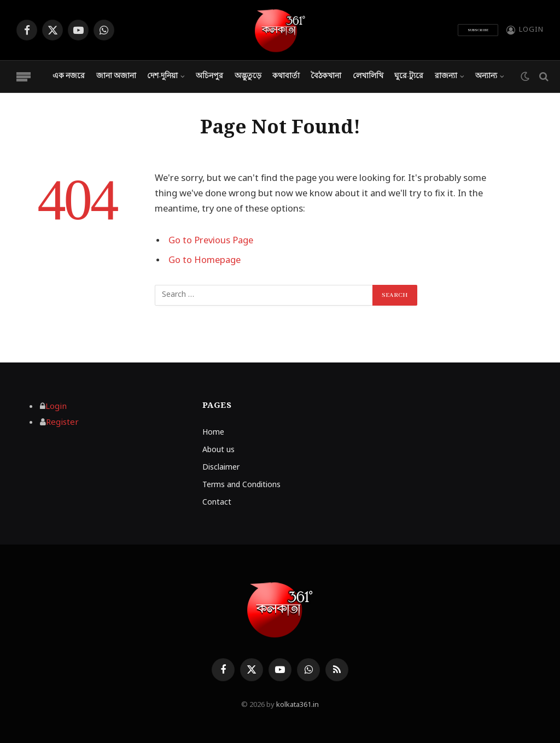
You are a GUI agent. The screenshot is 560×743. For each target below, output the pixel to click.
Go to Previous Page (211, 241)
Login (56, 407)
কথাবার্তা (286, 76)
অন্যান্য (486, 76)
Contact (217, 503)
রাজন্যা (446, 76)
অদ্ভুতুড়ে (248, 76)
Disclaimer (221, 468)
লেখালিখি (368, 76)
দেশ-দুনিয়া (162, 76)
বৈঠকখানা (326, 76)
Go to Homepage (205, 261)
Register (62, 423)
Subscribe (478, 30)
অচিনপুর (209, 76)
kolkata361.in (297, 705)
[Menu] (24, 77)
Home (213, 433)
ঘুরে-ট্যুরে (409, 76)
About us (218, 450)
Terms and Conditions (241, 485)
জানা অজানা (116, 76)
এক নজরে (69, 76)
